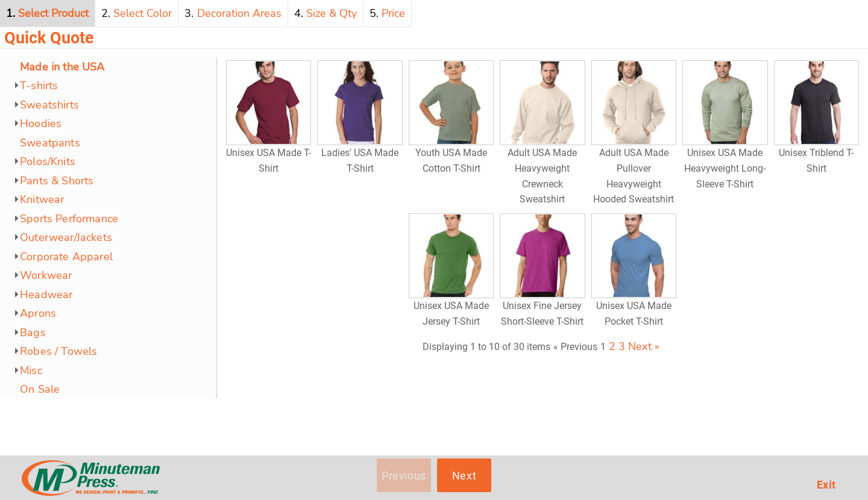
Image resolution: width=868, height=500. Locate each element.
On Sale (40, 389)
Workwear (46, 275)
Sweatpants (50, 143)
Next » (644, 346)
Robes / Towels (59, 351)
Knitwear (42, 199)
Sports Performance (69, 219)
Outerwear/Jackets (66, 237)
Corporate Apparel (66, 257)
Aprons (38, 313)
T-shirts (39, 86)
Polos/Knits (48, 161)
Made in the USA (62, 67)
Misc (31, 370)
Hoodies (41, 123)
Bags (33, 333)
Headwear (46, 295)
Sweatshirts (49, 105)
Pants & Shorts (57, 181)
